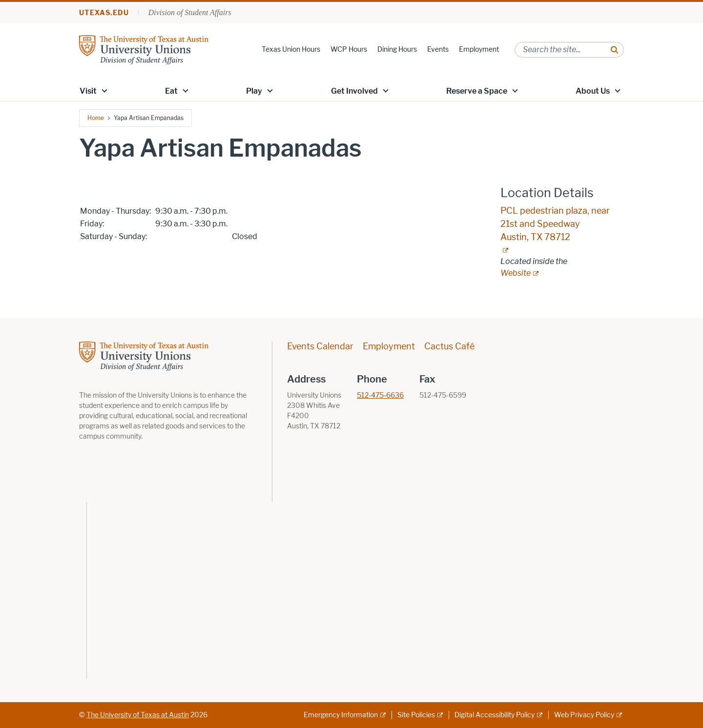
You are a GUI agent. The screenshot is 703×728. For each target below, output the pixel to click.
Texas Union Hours (291, 50)
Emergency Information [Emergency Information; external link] (341, 715)
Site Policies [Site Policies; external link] (416, 715)
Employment (479, 50)
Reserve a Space (477, 91)
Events (438, 50)
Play (254, 91)
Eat (171, 91)
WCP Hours (349, 50)
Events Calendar (320, 346)
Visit (88, 91)
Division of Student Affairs (190, 12)
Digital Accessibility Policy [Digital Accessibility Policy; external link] (495, 715)
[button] (104, 90)
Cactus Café (449, 346)
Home (96, 118)
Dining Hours (397, 50)
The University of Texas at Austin (138, 715)
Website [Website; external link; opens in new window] (516, 273)
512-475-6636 (380, 395)
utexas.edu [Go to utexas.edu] (104, 13)
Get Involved (354, 91)
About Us (593, 91)
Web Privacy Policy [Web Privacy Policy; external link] (584, 715)
